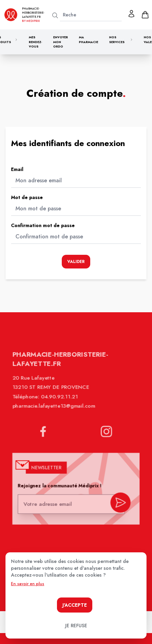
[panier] (145, 15)
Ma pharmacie (89, 40)
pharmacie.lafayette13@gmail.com (54, 411)
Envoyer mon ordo (61, 42)
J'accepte (75, 605)
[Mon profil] (131, 14)
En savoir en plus (28, 584)
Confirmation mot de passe (43, 225)
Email (17, 169)
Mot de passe (27, 197)
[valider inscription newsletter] (119, 505)
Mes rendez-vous (36, 42)
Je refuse (76, 626)
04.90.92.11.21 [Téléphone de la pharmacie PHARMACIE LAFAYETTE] (60, 402)
